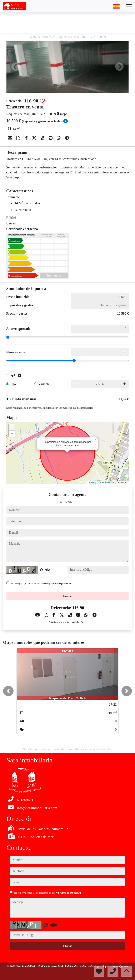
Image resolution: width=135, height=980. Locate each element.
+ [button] (12, 427)
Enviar (68, 596)
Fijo (13, 384)
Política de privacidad (51, 966)
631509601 (67, 502)
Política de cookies (76, 966)
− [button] (12, 434)
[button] (8, 691)
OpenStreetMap (107, 482)
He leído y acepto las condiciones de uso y (41, 583)
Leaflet (91, 482)
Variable (44, 384)
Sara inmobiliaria (26, 966)
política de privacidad (61, 583)
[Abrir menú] (129, 6)
